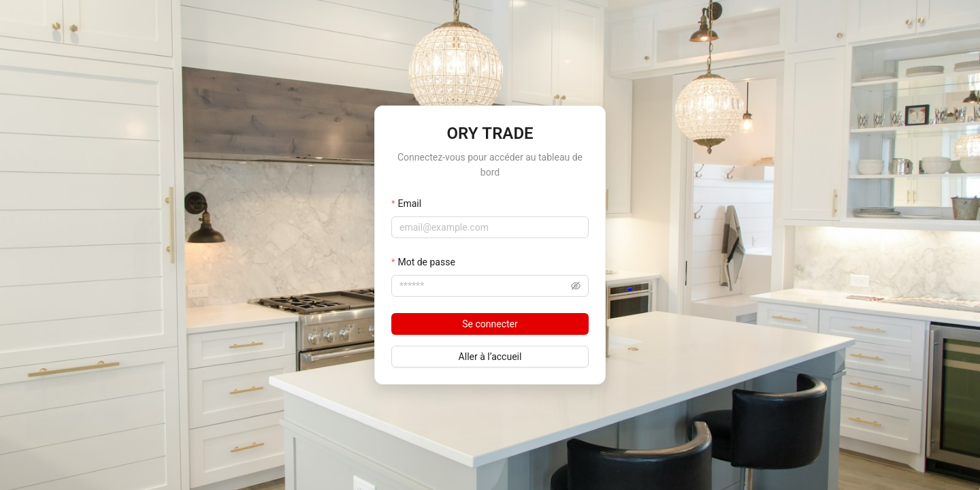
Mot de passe (426, 262)
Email (409, 203)
